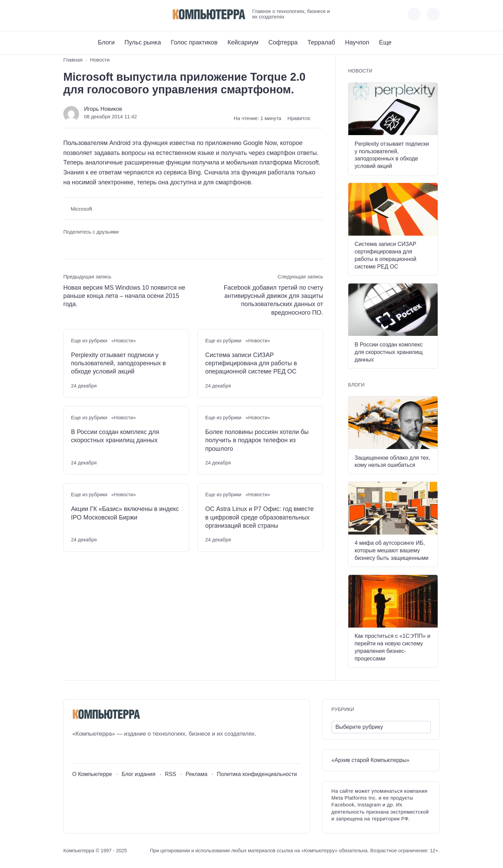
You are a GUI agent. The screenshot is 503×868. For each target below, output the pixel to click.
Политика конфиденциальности (257, 774)
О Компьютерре (92, 774)
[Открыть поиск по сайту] (433, 14)
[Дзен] (106, 14)
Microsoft (82, 209)
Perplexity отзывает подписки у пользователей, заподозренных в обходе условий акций (119, 363)
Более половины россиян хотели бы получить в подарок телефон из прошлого (257, 440)
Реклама (197, 774)
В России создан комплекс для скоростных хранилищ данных (115, 436)
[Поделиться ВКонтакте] (68, 245)
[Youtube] (81, 14)
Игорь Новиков (103, 109)
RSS (171, 774)
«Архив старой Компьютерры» (371, 760)
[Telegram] (94, 14)
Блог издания (138, 774)
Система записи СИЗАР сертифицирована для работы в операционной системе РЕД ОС (251, 363)
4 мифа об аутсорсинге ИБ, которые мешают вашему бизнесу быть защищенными (391, 550)
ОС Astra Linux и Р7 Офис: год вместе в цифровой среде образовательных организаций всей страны (260, 517)
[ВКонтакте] (68, 14)
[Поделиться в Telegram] (81, 245)
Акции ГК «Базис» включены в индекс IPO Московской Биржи (125, 513)
